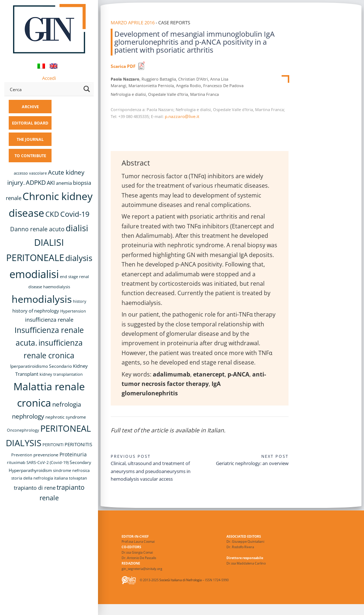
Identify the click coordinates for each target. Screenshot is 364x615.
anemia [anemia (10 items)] (64, 183)
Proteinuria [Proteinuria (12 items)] (73, 454)
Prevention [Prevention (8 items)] (22, 455)
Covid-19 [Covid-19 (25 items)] (75, 214)
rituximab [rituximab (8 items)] (16, 463)
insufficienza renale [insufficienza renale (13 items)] (49, 319)
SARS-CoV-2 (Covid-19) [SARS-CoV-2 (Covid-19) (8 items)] (48, 463)
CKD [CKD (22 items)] (52, 214)
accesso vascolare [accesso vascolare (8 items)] (30, 173)
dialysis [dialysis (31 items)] (79, 258)
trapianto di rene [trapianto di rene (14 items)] (35, 488)
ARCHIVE (30, 107)
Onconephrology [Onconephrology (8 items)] (23, 430)
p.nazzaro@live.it (182, 116)
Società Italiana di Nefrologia (181, 580)
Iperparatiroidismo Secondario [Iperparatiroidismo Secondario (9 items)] (41, 366)
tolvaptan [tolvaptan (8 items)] (78, 478)
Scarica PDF (123, 66)
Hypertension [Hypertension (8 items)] (73, 311)
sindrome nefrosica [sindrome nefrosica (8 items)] (71, 471)
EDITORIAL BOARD (30, 123)
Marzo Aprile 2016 (133, 23)
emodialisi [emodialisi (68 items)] (34, 274)
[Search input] (44, 89)
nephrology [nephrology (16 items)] (28, 416)
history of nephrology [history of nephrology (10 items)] (36, 311)
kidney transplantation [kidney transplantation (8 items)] (61, 374)
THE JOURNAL (30, 139)
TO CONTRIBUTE (30, 156)
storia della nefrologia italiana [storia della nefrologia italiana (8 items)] (40, 478)
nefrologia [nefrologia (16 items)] (67, 404)
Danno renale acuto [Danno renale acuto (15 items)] (37, 229)
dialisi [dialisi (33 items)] (77, 228)
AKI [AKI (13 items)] (51, 183)
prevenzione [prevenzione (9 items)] (46, 455)
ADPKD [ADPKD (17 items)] (36, 182)
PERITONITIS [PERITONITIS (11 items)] (78, 444)
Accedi (49, 78)
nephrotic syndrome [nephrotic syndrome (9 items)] (66, 417)
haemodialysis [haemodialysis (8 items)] (57, 287)
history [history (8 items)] (80, 301)
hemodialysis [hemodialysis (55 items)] (42, 299)
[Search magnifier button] (87, 89)
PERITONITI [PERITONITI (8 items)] (53, 445)
